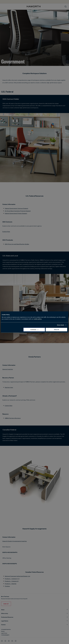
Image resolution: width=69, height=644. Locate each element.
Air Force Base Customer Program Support (18, 211)
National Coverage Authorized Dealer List (17, 576)
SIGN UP (6, 604)
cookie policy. (38, 319)
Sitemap (3, 631)
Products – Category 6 (12, 581)
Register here (9, 387)
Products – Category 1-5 (12, 579)
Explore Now (6, 231)
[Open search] (66, 7)
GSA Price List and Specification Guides (17, 244)
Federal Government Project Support (16, 213)
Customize (34, 330)
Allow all (56, 330)
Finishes (7, 586)
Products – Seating (11, 584)
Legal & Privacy (4, 633)
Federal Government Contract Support (16, 208)
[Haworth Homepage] (34, 7)
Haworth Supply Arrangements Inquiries (15, 541)
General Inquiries (8, 369)
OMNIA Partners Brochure (13, 418)
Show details (61, 325)
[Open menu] (2, 7)
